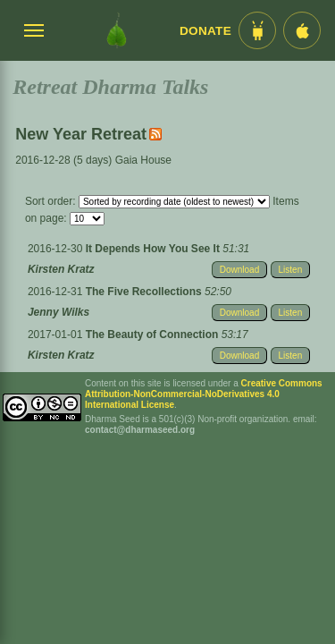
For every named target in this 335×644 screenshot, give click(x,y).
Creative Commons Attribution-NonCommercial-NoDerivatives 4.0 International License (204, 394)
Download (239, 270)
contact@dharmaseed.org (140, 430)
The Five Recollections (145, 292)
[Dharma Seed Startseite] (117, 30)
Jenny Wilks (59, 312)
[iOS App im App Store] (302, 30)
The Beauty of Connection (154, 335)
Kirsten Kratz (61, 269)
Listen (291, 270)
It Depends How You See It (155, 249)
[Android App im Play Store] (257, 30)
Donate (205, 31)
